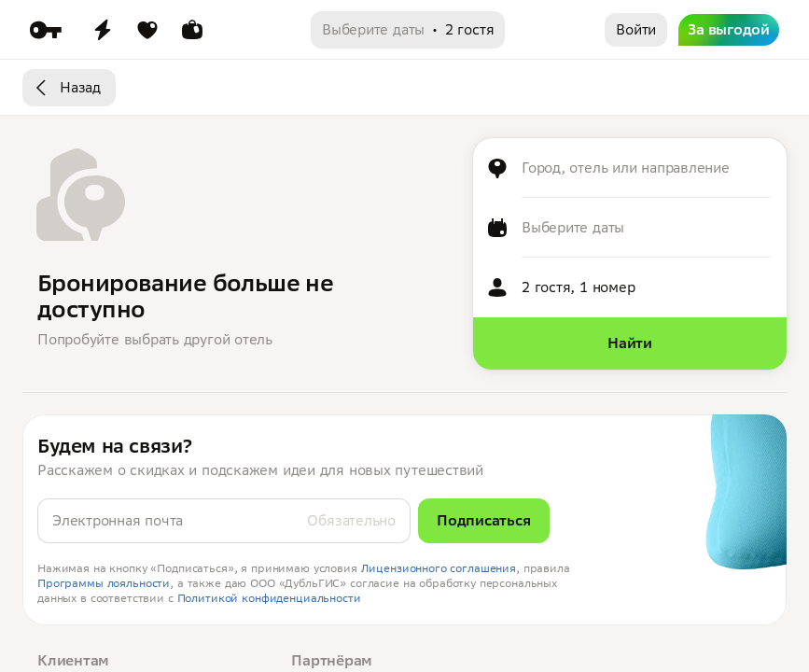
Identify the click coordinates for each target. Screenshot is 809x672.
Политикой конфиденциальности (269, 598)
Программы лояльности (104, 583)
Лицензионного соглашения (439, 568)
